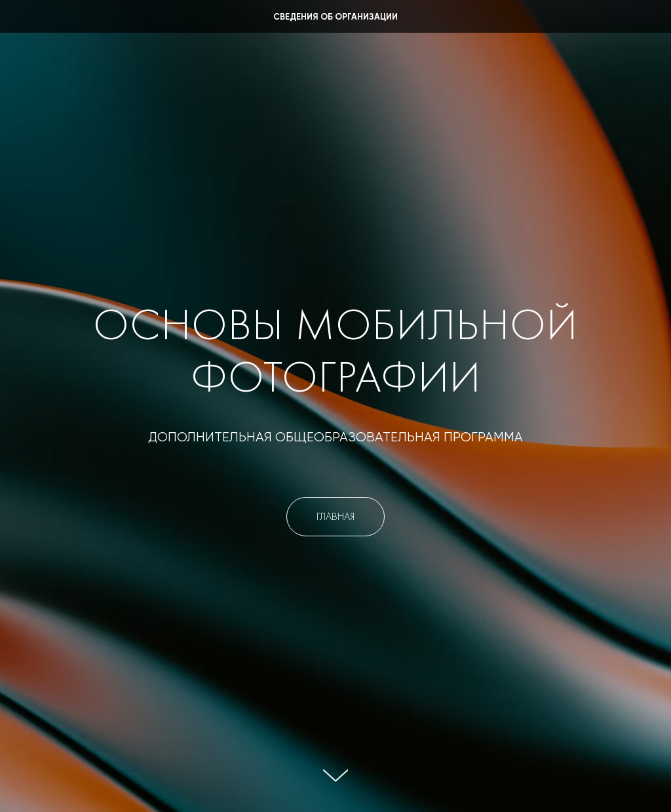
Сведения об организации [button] (335, 17)
